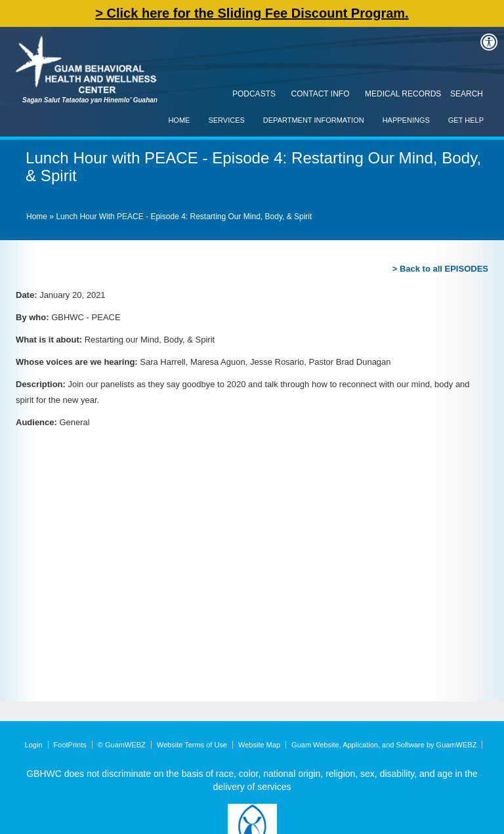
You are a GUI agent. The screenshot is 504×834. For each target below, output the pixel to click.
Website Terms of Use (192, 745)
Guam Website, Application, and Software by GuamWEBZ (384, 745)
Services (226, 120)
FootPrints (70, 745)
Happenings (406, 120)
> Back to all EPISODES (440, 269)
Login (34, 745)
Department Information (314, 120)
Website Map (259, 745)
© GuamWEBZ (122, 745)
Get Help (466, 120)
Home (179, 120)
